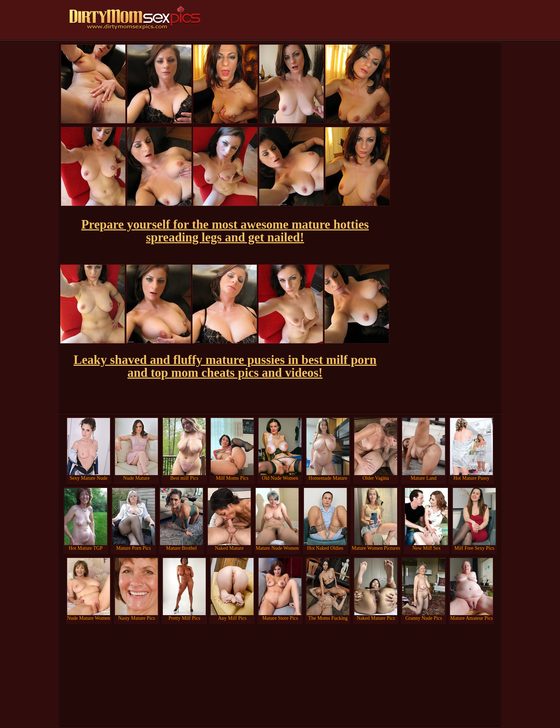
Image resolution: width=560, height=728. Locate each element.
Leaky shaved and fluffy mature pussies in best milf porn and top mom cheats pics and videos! (225, 366)
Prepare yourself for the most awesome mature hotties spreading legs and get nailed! (225, 231)
